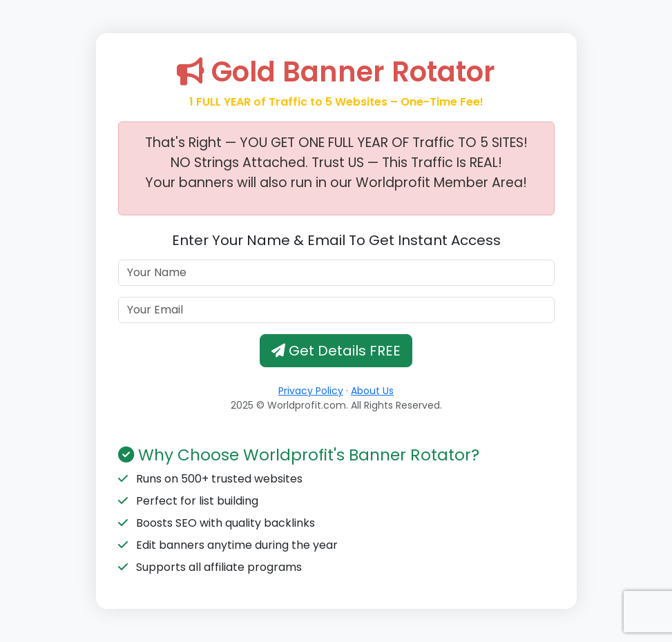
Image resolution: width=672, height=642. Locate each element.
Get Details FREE (336, 351)
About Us (372, 391)
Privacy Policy (311, 391)
